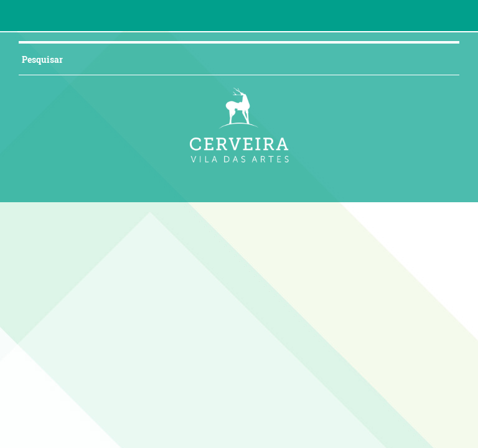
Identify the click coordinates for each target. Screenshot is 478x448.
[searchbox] (224, 59)
